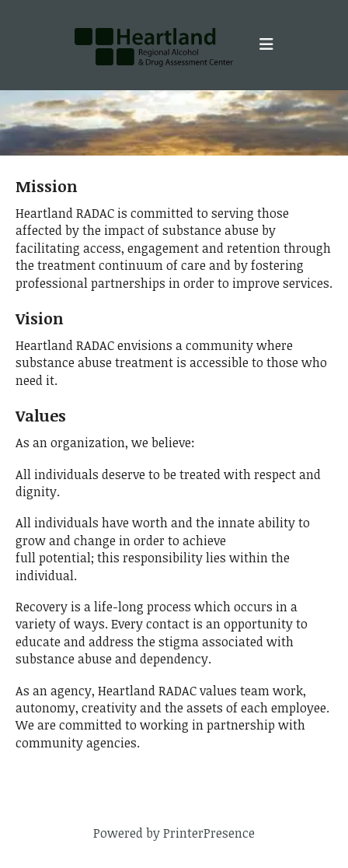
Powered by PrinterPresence (174, 833)
